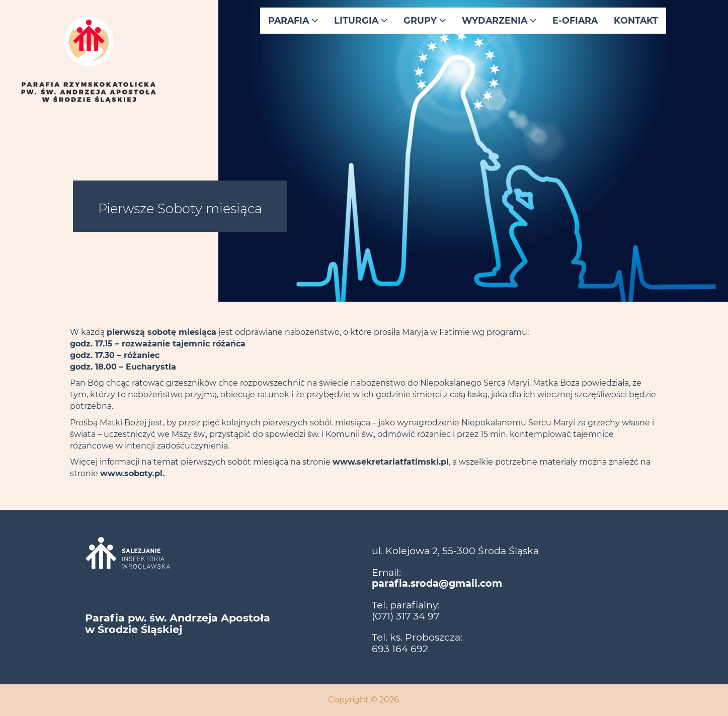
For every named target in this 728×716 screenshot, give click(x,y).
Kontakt (636, 20)
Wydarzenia (499, 20)
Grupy (425, 20)
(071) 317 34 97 (406, 616)
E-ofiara (575, 20)
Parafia (293, 20)
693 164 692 (400, 649)
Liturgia (361, 20)
